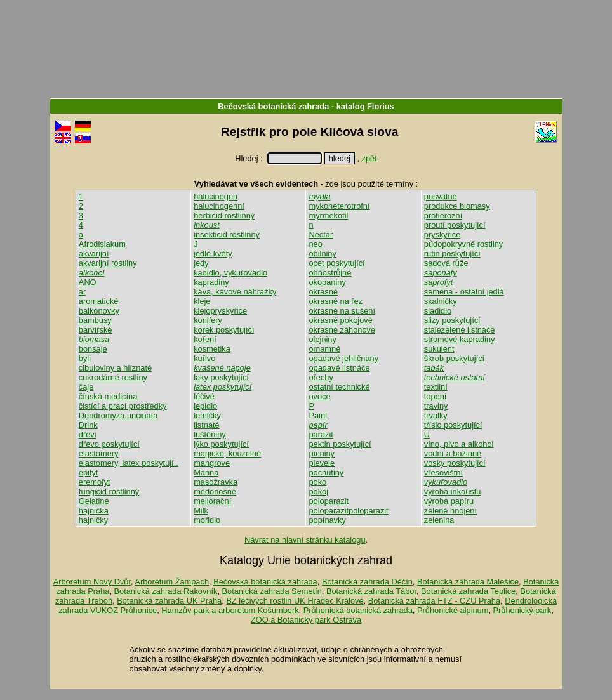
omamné (324, 349)
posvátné (441, 196)
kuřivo (204, 358)
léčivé (204, 396)
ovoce (319, 396)
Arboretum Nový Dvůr (92, 582)
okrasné (323, 292)
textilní (436, 387)
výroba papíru (449, 501)
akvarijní (94, 254)
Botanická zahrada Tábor (371, 591)
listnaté (207, 425)
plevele (322, 463)
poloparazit (329, 501)
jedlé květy (213, 254)
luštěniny (210, 434)
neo (315, 244)
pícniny (322, 453)
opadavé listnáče (339, 368)
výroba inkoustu (453, 492)
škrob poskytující (454, 358)
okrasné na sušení (342, 311)
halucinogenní (219, 206)
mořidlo (207, 520)
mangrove (212, 463)
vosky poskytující (455, 463)
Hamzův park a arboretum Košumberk (230, 610)
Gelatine (94, 501)
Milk (201, 511)
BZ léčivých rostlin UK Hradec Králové (295, 601)
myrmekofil (328, 215)
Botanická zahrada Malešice (468, 582)
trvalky (436, 415)
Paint (318, 415)
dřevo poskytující (109, 444)
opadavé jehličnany (343, 358)
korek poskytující (224, 330)
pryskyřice (442, 234)
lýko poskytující (221, 444)
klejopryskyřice (220, 311)
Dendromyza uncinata (118, 415)
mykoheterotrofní (339, 206)
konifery (208, 320)
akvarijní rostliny (108, 263)
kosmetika (212, 349)
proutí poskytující (455, 225)
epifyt (89, 472)
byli (85, 358)
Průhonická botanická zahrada (358, 610)
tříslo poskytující (453, 425)
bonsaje (93, 349)
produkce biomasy (457, 206)
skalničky (441, 301)
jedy (201, 263)
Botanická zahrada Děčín (367, 582)
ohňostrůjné (330, 273)
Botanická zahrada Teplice (468, 591)
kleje (202, 301)
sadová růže (446, 263)
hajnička (94, 511)
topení (436, 396)
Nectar (321, 234)
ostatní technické (339, 387)
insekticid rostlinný (227, 234)
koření (205, 339)
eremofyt (95, 482)
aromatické (99, 301)
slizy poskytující (452, 320)
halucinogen (216, 196)
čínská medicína (108, 396)
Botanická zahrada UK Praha (169, 601)
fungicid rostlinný (109, 492)
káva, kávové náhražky (235, 292)
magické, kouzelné (227, 453)
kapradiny (211, 282)
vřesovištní (443, 472)
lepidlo (205, 406)
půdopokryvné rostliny (463, 244)
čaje (86, 387)
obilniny (322, 254)
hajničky (93, 520)
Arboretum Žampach (172, 582)
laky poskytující (221, 377)
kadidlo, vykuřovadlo (230, 273)
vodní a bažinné (453, 453)
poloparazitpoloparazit (348, 511)
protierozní (443, 215)
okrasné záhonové (342, 330)
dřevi (88, 434)
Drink (88, 425)
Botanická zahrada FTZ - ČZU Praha (434, 601)
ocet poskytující (336, 263)
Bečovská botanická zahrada (273, 106)
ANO (88, 282)
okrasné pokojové (340, 320)
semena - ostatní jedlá (464, 292)
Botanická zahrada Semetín (272, 591)
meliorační (212, 501)
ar (82, 292)
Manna (206, 472)
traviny (436, 406)
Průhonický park (522, 610)
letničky (207, 415)
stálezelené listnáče (460, 330)
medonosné (215, 492)
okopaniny (327, 282)
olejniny (322, 339)
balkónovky (99, 311)
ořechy (321, 377)
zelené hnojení (450, 511)
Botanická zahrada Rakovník (166, 591)
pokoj (318, 492)
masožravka (216, 482)
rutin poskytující (452, 254)
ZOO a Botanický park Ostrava (306, 620)
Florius (381, 106)
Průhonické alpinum (453, 610)
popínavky (327, 520)
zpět (369, 158)
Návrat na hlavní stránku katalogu (305, 540)
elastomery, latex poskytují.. (129, 463)
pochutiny (326, 472)
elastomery (99, 453)
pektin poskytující (340, 444)
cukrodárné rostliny (113, 377)
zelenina (439, 520)
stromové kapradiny (460, 339)
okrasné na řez (336, 301)
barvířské (96, 330)
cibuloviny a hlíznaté (115, 368)
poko (317, 482)
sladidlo (438, 311)
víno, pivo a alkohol (459, 444)
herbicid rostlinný (224, 215)
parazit (321, 434)
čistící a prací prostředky (123, 406)
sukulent (439, 349)
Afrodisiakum (102, 244)
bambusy (95, 320)
